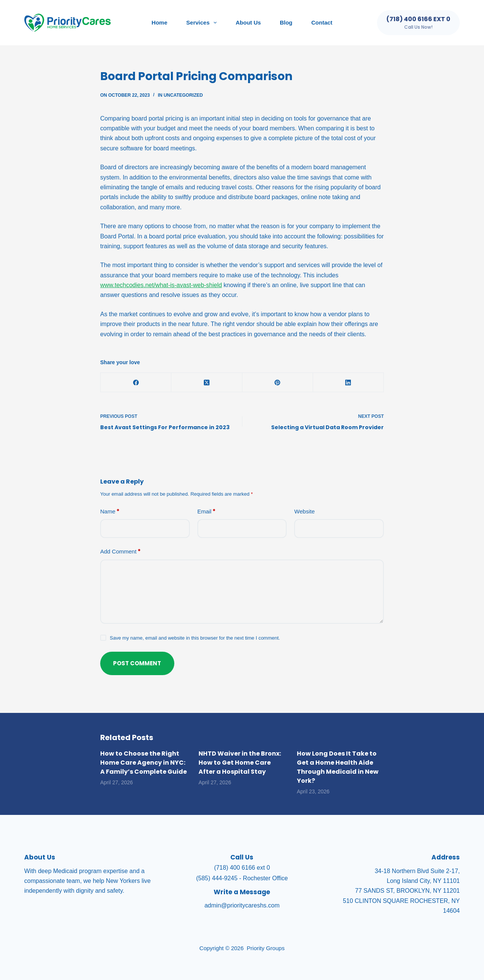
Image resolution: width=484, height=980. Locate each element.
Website (304, 511)
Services (203, 23)
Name (110, 512)
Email (207, 512)
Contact (322, 22)
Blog (286, 22)
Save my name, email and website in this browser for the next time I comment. (195, 638)
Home (160, 22)
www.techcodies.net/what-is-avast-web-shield (161, 285)
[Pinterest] (278, 383)
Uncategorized (183, 95)
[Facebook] (136, 383)
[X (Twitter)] (207, 383)
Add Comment (120, 552)
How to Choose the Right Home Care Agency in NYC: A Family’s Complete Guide (143, 763)
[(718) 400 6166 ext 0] (418, 23)
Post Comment (137, 663)
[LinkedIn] (348, 383)
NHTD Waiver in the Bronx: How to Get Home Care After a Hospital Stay (240, 763)
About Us (248, 22)
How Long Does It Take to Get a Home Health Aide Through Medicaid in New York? (338, 767)
